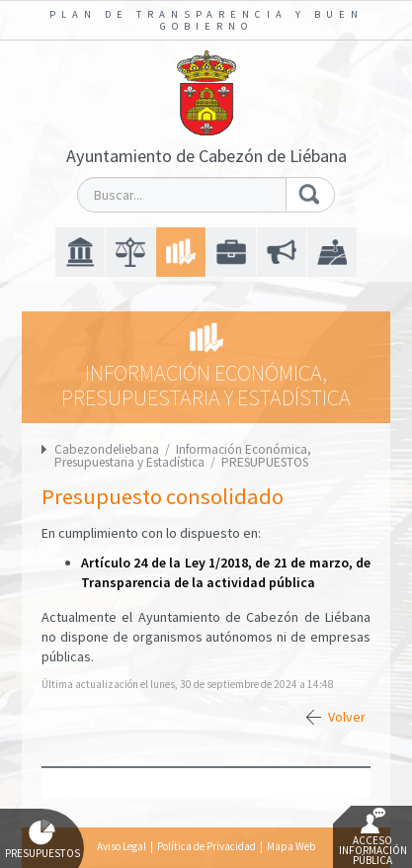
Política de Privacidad (206, 846)
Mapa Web (291, 846)
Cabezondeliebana (107, 449)
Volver (347, 717)
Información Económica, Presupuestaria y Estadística (183, 456)
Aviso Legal (122, 846)
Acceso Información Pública (373, 837)
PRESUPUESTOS (265, 462)
